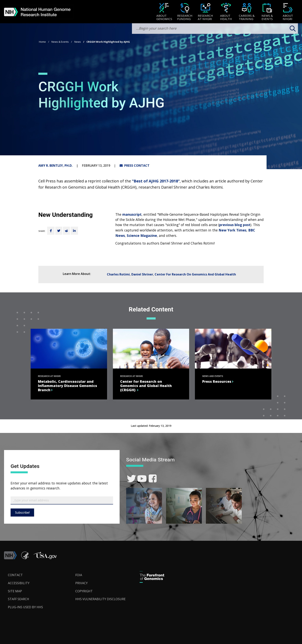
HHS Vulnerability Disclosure (100, 599)
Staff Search (18, 599)
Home (42, 42)
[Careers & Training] (247, 12)
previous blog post (235, 225)
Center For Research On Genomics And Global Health (195, 274)
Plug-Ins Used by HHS (25, 607)
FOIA (79, 575)
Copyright (84, 591)
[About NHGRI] (288, 12)
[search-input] (215, 29)
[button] (45, 558)
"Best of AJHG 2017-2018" (156, 181)
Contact (15, 575)
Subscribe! (22, 513)
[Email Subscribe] (62, 500)
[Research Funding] (185, 12)
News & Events (60, 42)
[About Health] (226, 12)
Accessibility (19, 583)
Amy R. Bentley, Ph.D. (55, 166)
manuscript (132, 214)
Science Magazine (142, 235)
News (78, 42)
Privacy (81, 583)
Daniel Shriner (142, 274)
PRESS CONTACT (135, 166)
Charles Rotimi (118, 274)
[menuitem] (164, 12)
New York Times (232, 230)
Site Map (15, 591)
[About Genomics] (164, 12)
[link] (131, 479)
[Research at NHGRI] (205, 12)
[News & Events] (267, 12)
